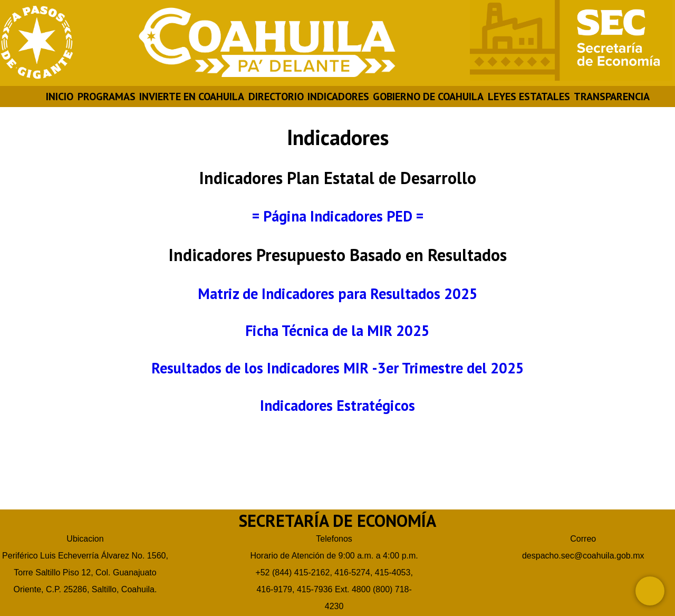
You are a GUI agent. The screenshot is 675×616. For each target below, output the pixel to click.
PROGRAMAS (107, 97)
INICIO (60, 97)
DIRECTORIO (276, 97)
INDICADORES (338, 97)
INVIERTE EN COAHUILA (192, 97)
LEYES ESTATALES (529, 97)
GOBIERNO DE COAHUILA (428, 97)
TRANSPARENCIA (612, 97)
